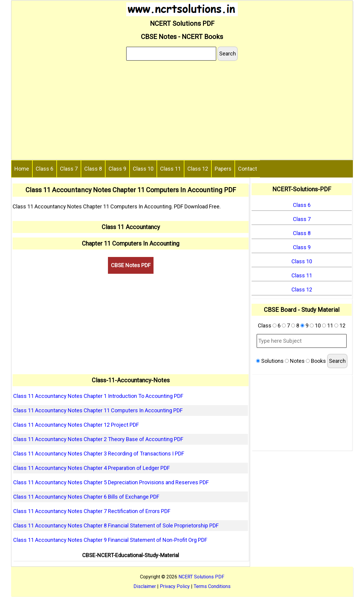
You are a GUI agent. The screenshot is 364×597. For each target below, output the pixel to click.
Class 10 (143, 169)
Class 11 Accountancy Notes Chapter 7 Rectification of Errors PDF (92, 511)
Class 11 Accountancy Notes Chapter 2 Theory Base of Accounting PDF (98, 439)
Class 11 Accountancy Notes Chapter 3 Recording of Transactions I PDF (99, 454)
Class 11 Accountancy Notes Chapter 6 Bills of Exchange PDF (86, 497)
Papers (223, 169)
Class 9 (117, 169)
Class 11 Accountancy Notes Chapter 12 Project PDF (76, 425)
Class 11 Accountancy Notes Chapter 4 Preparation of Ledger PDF (91, 468)
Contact (248, 169)
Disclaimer (145, 586)
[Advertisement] (182, 111)
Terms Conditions (212, 586)
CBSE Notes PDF (131, 265)
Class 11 (170, 169)
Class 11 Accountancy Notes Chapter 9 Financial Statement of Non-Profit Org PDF (110, 540)
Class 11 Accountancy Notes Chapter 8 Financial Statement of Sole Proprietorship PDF (116, 525)
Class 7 (69, 169)
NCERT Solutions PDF (201, 577)
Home (22, 169)
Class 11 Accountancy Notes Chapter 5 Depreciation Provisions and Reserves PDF (111, 482)
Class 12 (198, 169)
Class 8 (93, 169)
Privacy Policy (175, 586)
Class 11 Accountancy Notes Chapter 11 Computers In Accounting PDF (98, 410)
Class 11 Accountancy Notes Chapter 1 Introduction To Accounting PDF (98, 396)
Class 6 (45, 169)
